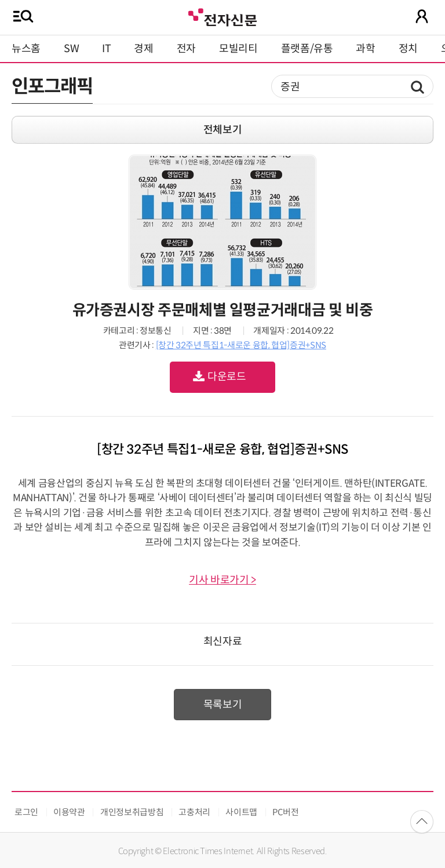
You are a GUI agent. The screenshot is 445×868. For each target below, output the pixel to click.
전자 (186, 49)
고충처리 (194, 812)
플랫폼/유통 (307, 49)
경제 (143, 49)
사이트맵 (241, 812)
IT (106, 49)
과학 (365, 49)
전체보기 (223, 130)
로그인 (26, 812)
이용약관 (69, 812)
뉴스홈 (26, 49)
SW (71, 49)
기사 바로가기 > (222, 580)
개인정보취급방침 (132, 812)
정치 (408, 49)
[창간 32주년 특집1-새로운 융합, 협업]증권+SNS (241, 345)
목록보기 (223, 705)
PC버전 (286, 812)
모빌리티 (238, 49)
